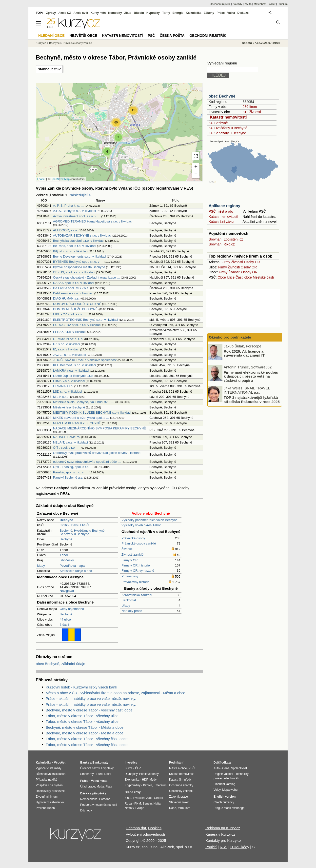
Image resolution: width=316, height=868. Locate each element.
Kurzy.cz (41, 43)
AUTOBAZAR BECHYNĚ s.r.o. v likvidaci (82, 235)
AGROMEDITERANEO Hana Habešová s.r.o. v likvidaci (93, 221)
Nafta (157, 804)
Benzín (147, 804)
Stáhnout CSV (49, 69)
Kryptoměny (133, 785)
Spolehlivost (239, 768)
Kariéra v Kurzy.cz (220, 834)
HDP (145, 780)
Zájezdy (237, 4)
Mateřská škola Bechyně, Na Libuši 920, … (84, 402)
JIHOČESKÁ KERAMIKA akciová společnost (85, 360)
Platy (109, 787)
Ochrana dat (136, 828)
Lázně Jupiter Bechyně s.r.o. (73, 376)
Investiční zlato (143, 798)
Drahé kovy (133, 792)
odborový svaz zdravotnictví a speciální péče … (87, 462)
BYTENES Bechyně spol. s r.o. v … (78, 262)
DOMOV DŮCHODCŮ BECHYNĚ (77, 304)
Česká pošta (172, 36)
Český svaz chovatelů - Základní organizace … (87, 277)
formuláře (184, 808)
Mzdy (153, 780)
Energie (178, 13)
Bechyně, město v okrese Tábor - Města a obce (85, 727)
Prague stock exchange (229, 808)
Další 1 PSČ (80, 525)
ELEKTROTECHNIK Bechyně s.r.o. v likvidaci (86, 320)
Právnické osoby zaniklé (139, 543)
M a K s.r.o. (61, 397)
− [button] (196, 175)
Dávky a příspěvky (93, 793)
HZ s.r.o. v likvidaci (66, 344)
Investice (131, 763)
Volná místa (99, 781)
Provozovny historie (135, 582)
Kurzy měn (98, 13)
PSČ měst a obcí (222, 211)
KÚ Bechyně (218, 123)
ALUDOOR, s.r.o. (65, 230)
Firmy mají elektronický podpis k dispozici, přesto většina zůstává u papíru (251, 376)
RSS (224, 847)
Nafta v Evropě (134, 808)
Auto (217, 768)
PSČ (151, 36)
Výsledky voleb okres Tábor (141, 525)
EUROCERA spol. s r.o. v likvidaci (77, 325)
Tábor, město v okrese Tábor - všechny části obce (87, 739)
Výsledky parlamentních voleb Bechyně (149, 520)
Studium (283, 4)
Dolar (108, 774)
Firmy (226, 262)
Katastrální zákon (222, 222)
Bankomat (129, 600)
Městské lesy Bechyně (69, 407)
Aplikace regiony (224, 206)
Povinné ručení (46, 808)
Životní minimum (47, 797)
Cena (226, 768)
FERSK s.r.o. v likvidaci (70, 332)
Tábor (64, 555)
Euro (99, 774)
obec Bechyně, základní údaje (60, 664)
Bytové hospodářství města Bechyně (79, 267)
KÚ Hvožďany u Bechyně (228, 128)
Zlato (128, 13)
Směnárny (87, 774)
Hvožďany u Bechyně (89, 531)
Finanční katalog (224, 784)
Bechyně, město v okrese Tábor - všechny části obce (89, 710)
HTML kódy (240, 847)
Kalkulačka (194, 13)
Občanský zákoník (181, 791)
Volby (217, 790)
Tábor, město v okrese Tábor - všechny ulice (82, 716)
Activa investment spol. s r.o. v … (77, 216)
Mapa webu (230, 790)
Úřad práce (88, 787)
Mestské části (263, 277)
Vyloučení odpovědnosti (145, 834)
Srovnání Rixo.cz (222, 244)
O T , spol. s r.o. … (66, 448)
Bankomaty (100, 763)
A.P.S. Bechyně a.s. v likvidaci (74, 211)
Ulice (231, 277)
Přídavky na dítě (47, 780)
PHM (138, 804)
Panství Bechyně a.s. (68, 477)
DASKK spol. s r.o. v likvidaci (74, 283)
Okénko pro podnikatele (230, 337)
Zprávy (51, 13)
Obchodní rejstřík (220, 4)
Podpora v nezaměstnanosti (99, 805)
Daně (173, 808)
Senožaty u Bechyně (74, 534)
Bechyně (66, 531)
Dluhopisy (131, 774)
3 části (64, 625)
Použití (211, 847)
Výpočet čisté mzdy (49, 768)
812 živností (252, 112)
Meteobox (260, 4)
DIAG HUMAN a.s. (66, 298)
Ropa (128, 804)
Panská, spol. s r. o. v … (70, 472)
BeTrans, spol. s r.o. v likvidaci (75, 246)
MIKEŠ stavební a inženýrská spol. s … (81, 418)
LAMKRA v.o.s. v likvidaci (71, 371)
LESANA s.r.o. (63, 386)
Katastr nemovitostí (228, 117)
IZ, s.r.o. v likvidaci (66, 349)
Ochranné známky (181, 785)
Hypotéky (153, 13)
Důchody (86, 810)
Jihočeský (67, 560)
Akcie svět (81, 13)
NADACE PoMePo (66, 437)
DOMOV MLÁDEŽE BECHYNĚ (75, 309)
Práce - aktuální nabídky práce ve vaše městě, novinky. (91, 698)
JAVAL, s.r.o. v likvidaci (69, 355)
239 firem (250, 107)
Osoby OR (252, 262)
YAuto (248, 4)
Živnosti (127, 549)
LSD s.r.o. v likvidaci (67, 392)
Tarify (166, 13)
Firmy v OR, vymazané (138, 571)
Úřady (126, 606)
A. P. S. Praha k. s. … (69, 206)
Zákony (209, 13)
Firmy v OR (130, 560)
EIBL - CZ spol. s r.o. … (70, 314)
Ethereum (160, 785)
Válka (231, 13)
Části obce (244, 277)
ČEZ (138, 768)
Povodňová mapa (72, 566)
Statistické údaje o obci (76, 571)
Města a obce (178, 768)
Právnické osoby (133, 538)
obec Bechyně (222, 96)
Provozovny (130, 576)
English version (225, 797)
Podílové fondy (149, 774)
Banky (85, 763)
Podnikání (176, 763)
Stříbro (158, 798)
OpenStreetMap (60, 179)
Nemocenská (89, 799)
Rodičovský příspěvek (50, 791)
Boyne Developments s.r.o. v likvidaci (80, 256)
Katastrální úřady (180, 780)
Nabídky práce (132, 611)
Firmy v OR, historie (136, 565)
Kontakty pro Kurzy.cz (223, 840)
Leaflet (41, 179)
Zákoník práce (178, 797)
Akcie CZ (65, 13)
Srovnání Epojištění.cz (226, 239)
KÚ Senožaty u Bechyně (227, 133)
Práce (221, 13)
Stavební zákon (179, 802)
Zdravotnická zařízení (137, 595)
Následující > (80, 195)
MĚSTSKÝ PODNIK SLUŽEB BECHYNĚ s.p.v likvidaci (92, 413)
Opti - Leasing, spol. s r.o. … (73, 467)
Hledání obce (51, 36)
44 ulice (65, 619)
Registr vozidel (223, 774)
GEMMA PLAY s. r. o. (68, 339)
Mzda (100, 787)
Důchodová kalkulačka (51, 774)
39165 (64, 525)
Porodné (105, 799)
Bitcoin (139, 13)
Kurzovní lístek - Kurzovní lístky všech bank (81, 687)
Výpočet (60, 763)
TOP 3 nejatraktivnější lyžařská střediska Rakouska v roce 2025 (252, 400)
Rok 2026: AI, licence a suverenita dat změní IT (244, 353)
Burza (128, 768)
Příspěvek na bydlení (50, 785)
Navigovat (67, 591)
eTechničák (232, 778)
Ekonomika (132, 780)
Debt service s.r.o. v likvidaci (73, 293)
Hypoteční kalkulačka (50, 802)
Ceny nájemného (72, 609)
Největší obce (83, 36)
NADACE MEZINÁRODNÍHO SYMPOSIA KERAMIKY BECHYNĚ (99, 428)
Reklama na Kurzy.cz (223, 828)
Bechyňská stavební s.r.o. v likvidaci (79, 241)
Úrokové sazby (90, 768)
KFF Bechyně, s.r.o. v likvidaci (74, 365)
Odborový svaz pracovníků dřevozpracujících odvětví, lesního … (99, 453)
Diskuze (243, 13)
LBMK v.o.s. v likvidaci (69, 381)
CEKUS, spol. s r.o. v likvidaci (74, 272)
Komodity (115, 13)
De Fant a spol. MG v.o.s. (71, 288)
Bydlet (272, 4)
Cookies (155, 828)
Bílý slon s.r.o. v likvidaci (70, 251)
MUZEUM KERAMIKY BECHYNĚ (77, 423)
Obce (222, 277)
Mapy (41, 566)
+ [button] (196, 167)
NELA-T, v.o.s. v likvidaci (70, 442)
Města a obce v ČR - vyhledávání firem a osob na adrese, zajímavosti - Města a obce (115, 693)
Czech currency (224, 802)
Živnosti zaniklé (132, 555)
